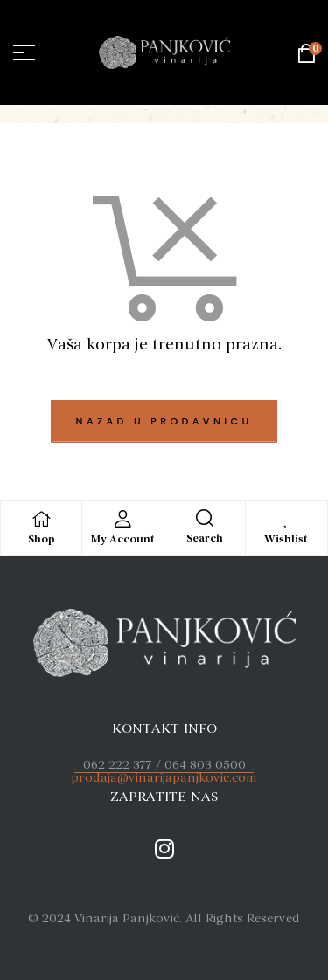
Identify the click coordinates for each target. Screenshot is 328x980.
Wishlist (286, 539)
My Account (123, 539)
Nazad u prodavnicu (164, 421)
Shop (42, 539)
